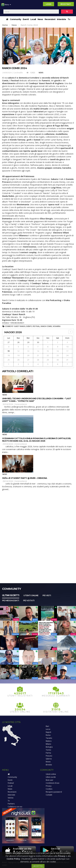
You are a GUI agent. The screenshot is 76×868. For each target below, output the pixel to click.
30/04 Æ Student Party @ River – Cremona (25, 478)
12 (18, 351)
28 (18, 342)
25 (9, 360)
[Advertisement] (38, 515)
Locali (33, 19)
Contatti (49, 795)
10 (67, 347)
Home (5, 25)
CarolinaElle (18, 73)
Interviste (61, 19)
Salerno (49, 759)
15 (48, 351)
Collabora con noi (15, 807)
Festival (11, 783)
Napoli (48, 732)
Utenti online (31, 595)
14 (38, 351)
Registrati (66, 4)
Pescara (49, 756)
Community (15, 19)
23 (58, 355)
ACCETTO (38, 866)
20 (28, 355)
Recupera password (54, 792)
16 (58, 351)
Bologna (49, 747)
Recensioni (50, 19)
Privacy (49, 786)
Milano (48, 744)
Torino (48, 750)
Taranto (49, 738)
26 (18, 360)
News (40, 19)
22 (48, 355)
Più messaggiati (11, 601)
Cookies (49, 789)
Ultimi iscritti (11, 595)
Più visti (47, 595)
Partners (11, 804)
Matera (49, 741)
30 (38, 342)
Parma (48, 753)
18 (9, 355)
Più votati (29, 601)
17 (67, 351)
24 (67, 355)
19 (18, 355)
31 (67, 360)
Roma (48, 735)
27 (9, 342)
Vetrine (11, 798)
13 (28, 351)
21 (38, 355)
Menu (6, 6)
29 (28, 342)
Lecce (48, 729)
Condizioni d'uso (53, 783)
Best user (50, 780)
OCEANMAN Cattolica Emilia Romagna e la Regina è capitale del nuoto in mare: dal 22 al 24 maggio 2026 (37, 440)
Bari (47, 726)
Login (49, 4)
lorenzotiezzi (21, 404)
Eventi (26, 19)
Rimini (48, 762)
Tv (69, 19)
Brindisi (49, 765)
